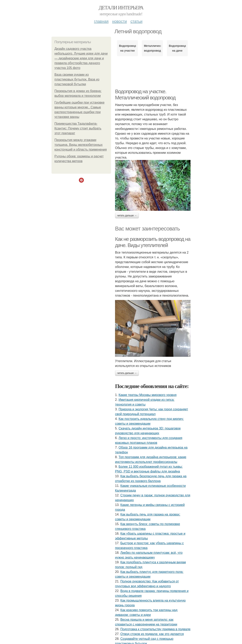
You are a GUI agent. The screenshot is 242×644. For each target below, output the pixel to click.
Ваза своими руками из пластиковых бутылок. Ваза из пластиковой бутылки (77, 79)
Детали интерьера (121, 8)
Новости (119, 21)
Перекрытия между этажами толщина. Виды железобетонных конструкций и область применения (81, 145)
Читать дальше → (127, 216)
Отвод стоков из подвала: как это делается (152, 634)
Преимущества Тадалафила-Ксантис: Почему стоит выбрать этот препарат (78, 128)
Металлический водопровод (152, 48)
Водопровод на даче (177, 48)
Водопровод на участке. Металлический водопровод (145, 95)
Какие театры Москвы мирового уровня (148, 395)
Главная (101, 21)
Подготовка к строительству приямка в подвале (155, 629)
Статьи (136, 21)
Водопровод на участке (127, 48)
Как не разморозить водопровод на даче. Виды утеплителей (153, 242)
